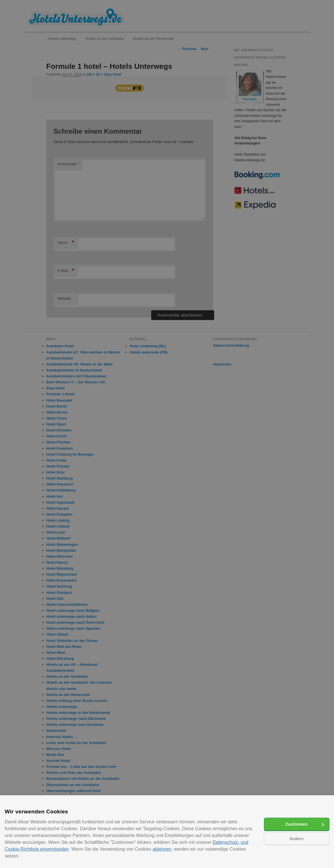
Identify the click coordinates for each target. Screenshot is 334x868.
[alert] (167, 434)
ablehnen (162, 849)
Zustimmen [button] (296, 824)
